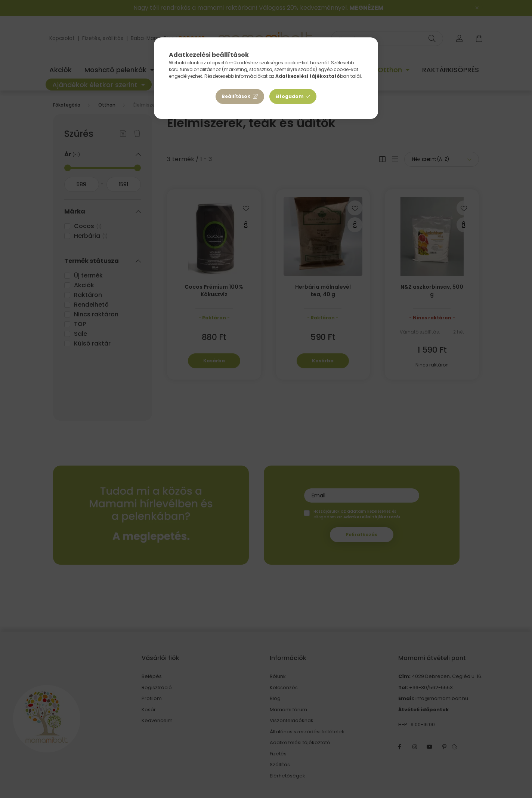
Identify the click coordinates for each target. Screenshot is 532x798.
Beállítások (236, 96)
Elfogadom (290, 96)
